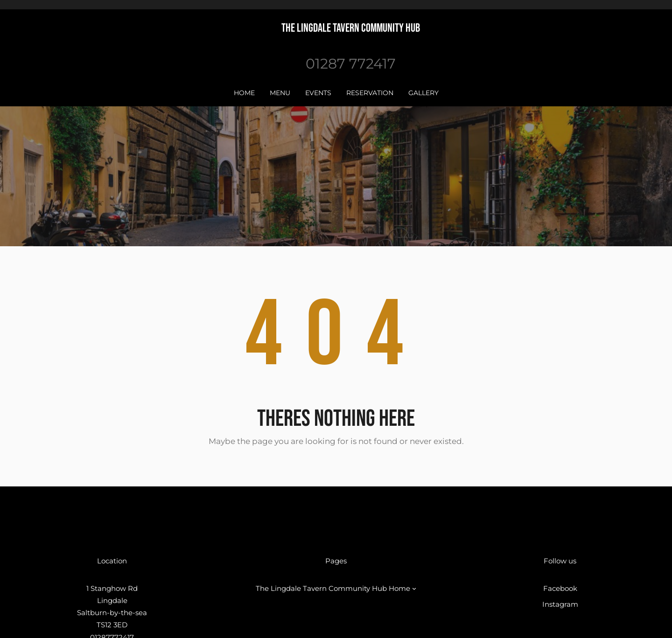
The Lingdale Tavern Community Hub (351, 28)
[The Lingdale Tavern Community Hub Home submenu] (414, 588)
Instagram (560, 604)
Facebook (560, 588)
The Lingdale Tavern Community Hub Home (333, 588)
